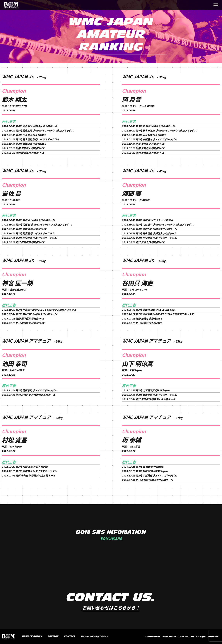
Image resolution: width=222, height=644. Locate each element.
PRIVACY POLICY (32, 636)
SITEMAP (53, 636)
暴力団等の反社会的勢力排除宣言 (95, 637)
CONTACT (70, 636)
